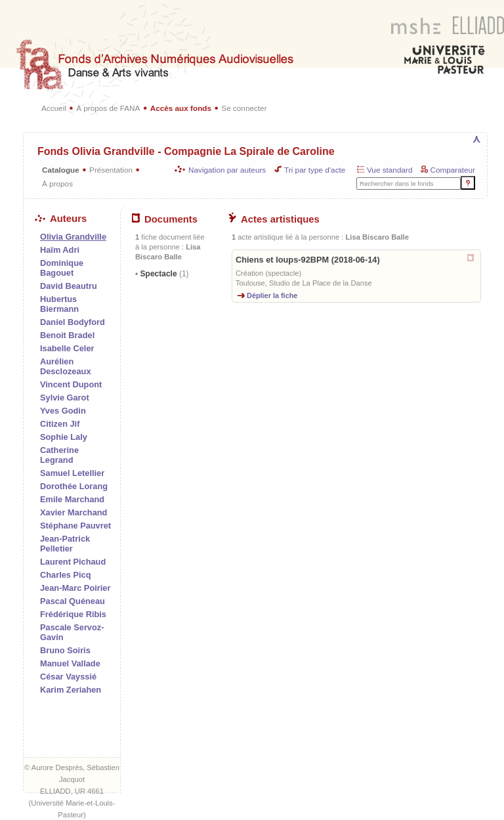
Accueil (54, 108)
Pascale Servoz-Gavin (72, 632)
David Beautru (69, 286)
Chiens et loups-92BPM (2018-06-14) (308, 260)
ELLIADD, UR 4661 (72, 791)
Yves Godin (63, 411)
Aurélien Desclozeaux (66, 366)
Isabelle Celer (67, 348)
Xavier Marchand (73, 512)
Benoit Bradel (67, 335)
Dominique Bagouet (62, 268)
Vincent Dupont (71, 384)
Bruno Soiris (65, 650)
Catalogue (61, 170)
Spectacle (163, 274)
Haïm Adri (60, 250)
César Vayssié (68, 677)
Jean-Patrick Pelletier (65, 544)
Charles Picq (66, 575)
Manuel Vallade (70, 663)
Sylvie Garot (65, 398)
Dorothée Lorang (74, 486)
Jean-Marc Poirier (75, 588)
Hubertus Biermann (59, 304)
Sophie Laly (64, 437)
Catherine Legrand (59, 455)
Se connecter (244, 108)
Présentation (111, 170)
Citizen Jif (60, 424)
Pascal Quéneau (73, 601)
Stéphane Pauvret (75, 526)
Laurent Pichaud (73, 562)
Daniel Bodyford (73, 322)
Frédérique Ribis (73, 614)
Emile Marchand (72, 499)
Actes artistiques (274, 219)
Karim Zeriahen (71, 690)
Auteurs (61, 219)
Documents (165, 219)
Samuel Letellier (72, 473)
